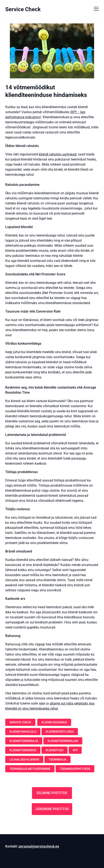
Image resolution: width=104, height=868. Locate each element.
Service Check (23, 9)
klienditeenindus (23, 750)
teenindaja (57, 759)
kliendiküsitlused (60, 732)
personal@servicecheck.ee (39, 846)
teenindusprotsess (75, 769)
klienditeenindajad (63, 741)
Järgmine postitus (52, 809)
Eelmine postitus (52, 793)
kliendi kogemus (54, 722)
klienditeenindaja (24, 741)
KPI (75, 750)
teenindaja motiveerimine (30, 769)
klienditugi (55, 750)
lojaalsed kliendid (24, 759)
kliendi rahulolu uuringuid (58, 154)
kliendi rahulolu (23, 732)
